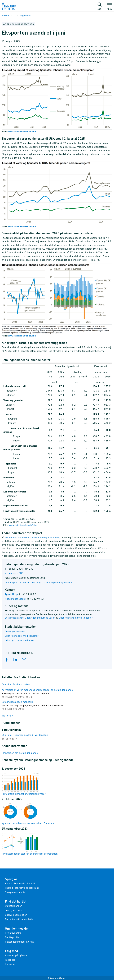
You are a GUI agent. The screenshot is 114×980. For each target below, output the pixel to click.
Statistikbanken (14, 906)
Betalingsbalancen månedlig (33, 705)
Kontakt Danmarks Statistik (20, 883)
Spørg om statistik (15, 892)
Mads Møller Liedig (15, 599)
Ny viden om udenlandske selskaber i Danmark (28, 814)
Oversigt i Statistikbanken (16, 684)
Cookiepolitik (12, 937)
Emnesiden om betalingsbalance (20, 753)
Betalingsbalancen (15, 631)
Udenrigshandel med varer (40, 618)
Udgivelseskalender (16, 915)
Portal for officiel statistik (19, 919)
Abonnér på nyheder (16, 955)
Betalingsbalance (14, 618)
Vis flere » (7, 716)
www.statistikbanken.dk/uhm (22, 226)
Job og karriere (13, 910)
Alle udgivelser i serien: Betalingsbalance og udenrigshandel (38, 582)
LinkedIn (10, 964)
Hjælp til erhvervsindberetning (22, 888)
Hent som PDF (15, 573)
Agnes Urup (11, 594)
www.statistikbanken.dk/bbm (22, 132)
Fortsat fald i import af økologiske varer (24, 784)
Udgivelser (25, 15)
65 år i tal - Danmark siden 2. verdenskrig (25, 735)
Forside (6, 15)
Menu (109, 7)
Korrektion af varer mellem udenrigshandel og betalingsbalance (37, 693)
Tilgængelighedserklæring (20, 942)
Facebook (10, 960)
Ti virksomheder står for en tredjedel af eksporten (30, 844)
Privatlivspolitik (14, 933)
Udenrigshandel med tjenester (76, 618)
